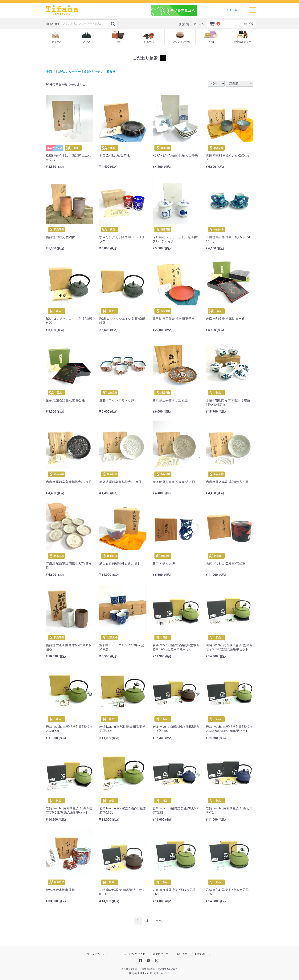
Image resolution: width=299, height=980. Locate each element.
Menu (252, 8)
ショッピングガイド (133, 954)
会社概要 (182, 954)
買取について (161, 954)
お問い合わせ (203, 954)
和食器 (111, 72)
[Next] (159, 921)
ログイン (199, 24)
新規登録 (184, 24)
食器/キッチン (94, 72)
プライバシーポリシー (100, 954)
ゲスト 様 (232, 10)
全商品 (51, 72)
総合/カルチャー (70, 72)
